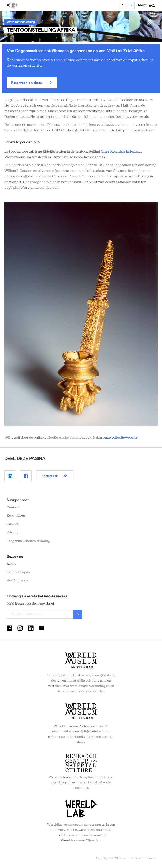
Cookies (13, 524)
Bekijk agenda (17, 581)
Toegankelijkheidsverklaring (28, 541)
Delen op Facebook (26, 476)
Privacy (13, 533)
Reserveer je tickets (26, 83)
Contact (13, 508)
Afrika (11, 564)
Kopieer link (50, 476)
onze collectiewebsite (120, 438)
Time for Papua (18, 572)
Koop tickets (16, 516)
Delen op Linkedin (10, 476)
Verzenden (78, 614)
